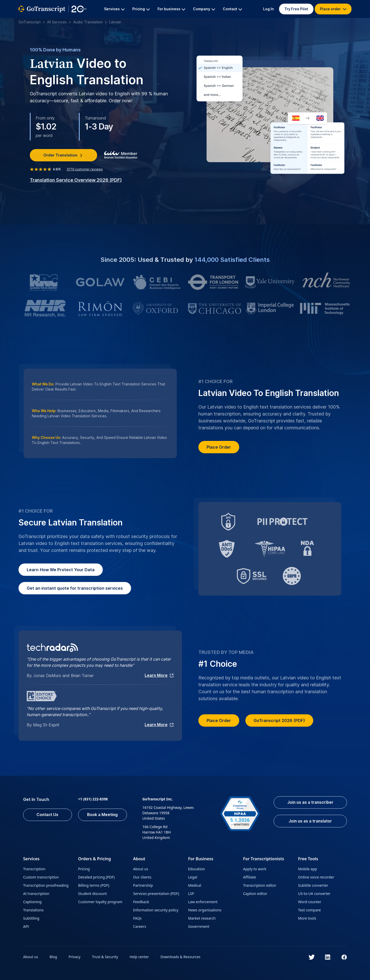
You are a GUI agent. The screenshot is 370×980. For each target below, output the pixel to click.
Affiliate (249, 877)
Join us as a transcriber (309, 802)
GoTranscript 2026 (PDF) (279, 720)
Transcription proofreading (46, 885)
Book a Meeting (103, 815)
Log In (269, 9)
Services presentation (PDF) (156, 893)
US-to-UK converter (314, 893)
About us (141, 868)
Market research (202, 918)
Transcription (34, 868)
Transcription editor (260, 885)
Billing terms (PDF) (94, 885)
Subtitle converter (313, 885)
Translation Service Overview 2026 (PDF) (76, 180)
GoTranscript (30, 22)
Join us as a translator (309, 821)
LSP (191, 893)
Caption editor (255, 893)
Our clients (142, 877)
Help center (141, 956)
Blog (54, 956)
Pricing (84, 868)
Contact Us (48, 815)
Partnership (143, 885)
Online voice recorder (316, 877)
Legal (193, 877)
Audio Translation (88, 22)
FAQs (137, 918)
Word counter (310, 901)
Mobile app (308, 868)
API (26, 926)
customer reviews (85, 169)
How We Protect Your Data (61, 570)
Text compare (309, 909)
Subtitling (31, 918)
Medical (195, 885)
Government (199, 926)
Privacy (75, 956)
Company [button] (204, 9)
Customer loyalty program (100, 901)
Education (196, 868)
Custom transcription (41, 877)
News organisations (205, 909)
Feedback (141, 901)
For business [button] (171, 9)
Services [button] (114, 9)
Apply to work (255, 868)
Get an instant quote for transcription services (75, 588)
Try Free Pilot (296, 9)
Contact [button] (232, 9)
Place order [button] (333, 9)
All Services (57, 22)
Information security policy (156, 909)
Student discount (92, 893)
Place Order (219, 447)
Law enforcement (203, 901)
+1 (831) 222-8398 (93, 798)
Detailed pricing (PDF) (96, 877)
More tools (307, 918)
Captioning (32, 901)
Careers (140, 926)
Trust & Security (106, 956)
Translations (33, 909)
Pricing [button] (141, 9)
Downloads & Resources (182, 956)
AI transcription (36, 893)
